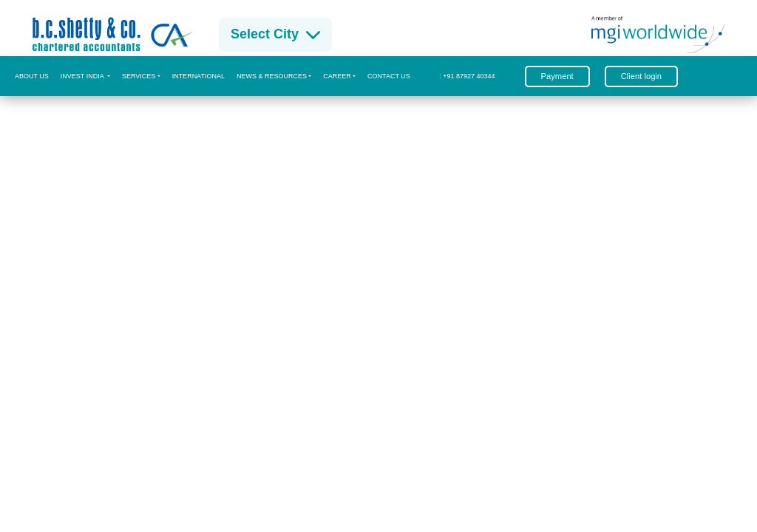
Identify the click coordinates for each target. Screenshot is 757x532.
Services (139, 76)
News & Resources (272, 76)
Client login (641, 76)
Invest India (83, 76)
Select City (275, 34)
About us (32, 76)
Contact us (389, 76)
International (198, 76)
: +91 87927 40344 (463, 76)
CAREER (337, 76)
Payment (557, 76)
